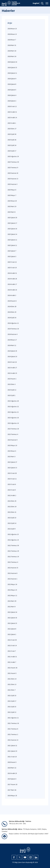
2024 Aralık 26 (12, 279)
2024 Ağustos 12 (13, 323)
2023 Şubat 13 (12, 468)
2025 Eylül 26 (12, 140)
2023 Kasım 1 (12, 379)
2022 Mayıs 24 (12, 584)
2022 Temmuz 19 (13, 557)
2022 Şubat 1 (12, 634)
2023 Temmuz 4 (13, 434)
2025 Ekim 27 (12, 129)
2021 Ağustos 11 (13, 718)
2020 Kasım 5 (12, 762)
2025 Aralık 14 (12, 118)
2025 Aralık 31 (12, 112)
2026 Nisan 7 (12, 40)
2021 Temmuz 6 (13, 729)
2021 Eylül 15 (12, 707)
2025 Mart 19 (12, 206)
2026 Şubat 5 (12, 90)
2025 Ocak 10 (12, 268)
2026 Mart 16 (12, 56)
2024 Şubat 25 (12, 351)
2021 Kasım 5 (12, 673)
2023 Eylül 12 (12, 390)
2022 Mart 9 (11, 607)
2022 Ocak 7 (12, 651)
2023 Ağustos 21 (13, 412)
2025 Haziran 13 (13, 179)
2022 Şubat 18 (12, 618)
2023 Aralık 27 (12, 368)
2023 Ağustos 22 (13, 406)
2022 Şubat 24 (12, 612)
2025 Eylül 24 (12, 145)
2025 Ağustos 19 (13, 156)
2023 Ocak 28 (12, 473)
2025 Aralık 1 (12, 123)
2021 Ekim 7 (12, 690)
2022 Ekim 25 (12, 501)
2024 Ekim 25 (12, 312)
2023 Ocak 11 (12, 479)
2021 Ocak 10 (12, 757)
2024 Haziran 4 (12, 334)
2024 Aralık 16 (12, 290)
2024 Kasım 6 (12, 301)
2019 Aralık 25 (12, 773)
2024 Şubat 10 (12, 356)
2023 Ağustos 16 (13, 418)
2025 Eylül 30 (12, 134)
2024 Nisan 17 (12, 340)
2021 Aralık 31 (12, 657)
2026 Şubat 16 (12, 62)
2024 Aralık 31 (12, 273)
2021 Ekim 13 (12, 684)
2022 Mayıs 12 (12, 595)
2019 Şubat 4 (12, 779)
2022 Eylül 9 (11, 529)
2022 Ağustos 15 (13, 534)
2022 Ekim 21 (12, 512)
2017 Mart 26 (12, 790)
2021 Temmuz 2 (13, 734)
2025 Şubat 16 (12, 229)
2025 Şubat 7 (12, 251)
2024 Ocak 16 (12, 362)
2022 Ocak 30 (12, 640)
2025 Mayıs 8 (12, 190)
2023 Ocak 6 (12, 484)
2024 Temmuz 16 (13, 329)
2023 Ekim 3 (12, 384)
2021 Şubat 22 (12, 746)
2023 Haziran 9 (12, 440)
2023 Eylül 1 (11, 395)
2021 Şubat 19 (12, 751)
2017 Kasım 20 (12, 784)
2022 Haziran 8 (12, 573)
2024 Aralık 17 (12, 284)
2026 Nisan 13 (12, 34)
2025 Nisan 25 (12, 201)
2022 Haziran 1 (12, 579)
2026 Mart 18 (12, 51)
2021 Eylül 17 (12, 701)
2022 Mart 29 (12, 601)
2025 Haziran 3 (12, 184)
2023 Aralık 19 (12, 373)
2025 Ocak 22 (12, 262)
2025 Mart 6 (11, 212)
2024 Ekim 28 (12, 306)
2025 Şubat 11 (12, 245)
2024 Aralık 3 (12, 295)
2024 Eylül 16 (12, 318)
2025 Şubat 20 (12, 218)
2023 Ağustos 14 (13, 423)
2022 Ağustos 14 (13, 540)
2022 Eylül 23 (12, 518)
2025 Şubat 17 (12, 223)
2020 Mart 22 (12, 768)
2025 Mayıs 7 (12, 195)
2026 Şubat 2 (12, 101)
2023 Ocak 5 (12, 490)
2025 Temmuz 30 (13, 162)
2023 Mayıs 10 (12, 445)
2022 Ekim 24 (12, 507)
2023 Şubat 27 (12, 462)
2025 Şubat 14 (12, 234)
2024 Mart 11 (12, 345)
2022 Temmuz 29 (13, 551)
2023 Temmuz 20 (13, 429)
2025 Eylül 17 (12, 151)
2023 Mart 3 (11, 457)
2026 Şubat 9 (12, 79)
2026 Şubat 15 (12, 67)
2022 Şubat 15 (12, 623)
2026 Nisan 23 (12, 29)
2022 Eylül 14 (12, 523)
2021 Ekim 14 (12, 679)
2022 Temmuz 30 (13, 545)
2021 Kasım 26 (12, 668)
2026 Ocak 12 (12, 106)
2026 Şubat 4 (12, 95)
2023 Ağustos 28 (13, 401)
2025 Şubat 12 (12, 240)
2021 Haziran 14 (13, 740)
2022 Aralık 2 (12, 495)
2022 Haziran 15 (13, 568)
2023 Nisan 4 (12, 451)
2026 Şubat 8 (12, 84)
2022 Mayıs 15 (12, 590)
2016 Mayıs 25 (12, 796)
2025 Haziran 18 (13, 173)
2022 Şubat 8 (12, 629)
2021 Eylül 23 (12, 695)
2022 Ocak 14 (12, 645)
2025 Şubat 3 (12, 256)
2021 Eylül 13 (12, 712)
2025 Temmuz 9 (13, 168)
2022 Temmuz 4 (13, 562)
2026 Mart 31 (12, 45)
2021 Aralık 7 (12, 662)
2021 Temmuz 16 (13, 723)
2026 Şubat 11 (12, 73)
